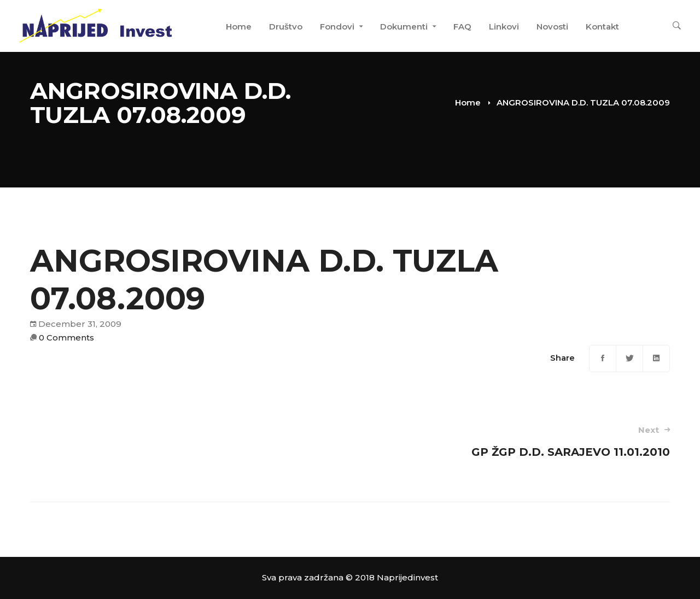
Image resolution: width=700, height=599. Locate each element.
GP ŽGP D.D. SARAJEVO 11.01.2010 (523, 441)
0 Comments (66, 337)
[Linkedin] (656, 359)
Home (468, 102)
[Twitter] (629, 359)
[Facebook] (603, 359)
